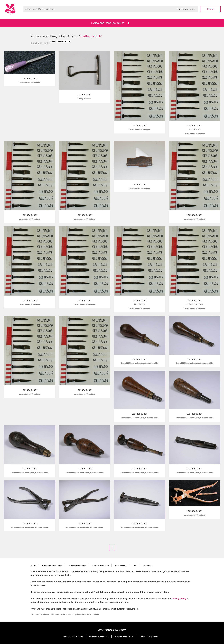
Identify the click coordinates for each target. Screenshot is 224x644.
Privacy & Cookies (100, 565)
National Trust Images (99, 637)
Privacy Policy (179, 598)
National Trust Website (73, 637)
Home (33, 565)
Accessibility (121, 565)
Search (211, 9)
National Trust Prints (124, 637)
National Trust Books (149, 637)
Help (135, 565)
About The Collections (52, 565)
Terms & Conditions (77, 565)
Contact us (148, 565)
